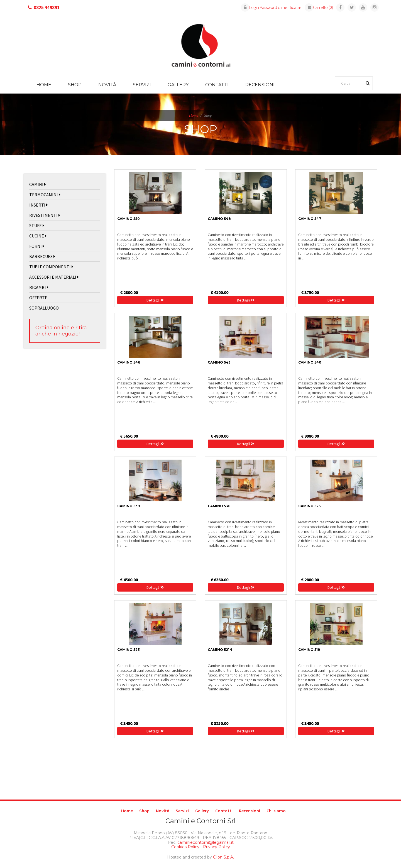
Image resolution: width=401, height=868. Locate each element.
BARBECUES (42, 256)
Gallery (178, 85)
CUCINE (38, 236)
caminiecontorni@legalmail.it (205, 842)
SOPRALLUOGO (44, 308)
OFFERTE (38, 298)
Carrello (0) (319, 7)
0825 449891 (47, 8)
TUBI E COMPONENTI (51, 267)
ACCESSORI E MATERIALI (54, 277)
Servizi (142, 85)
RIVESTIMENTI (45, 215)
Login (250, 7)
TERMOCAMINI (45, 195)
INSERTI (39, 205)
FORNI (37, 246)
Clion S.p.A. (223, 857)
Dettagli (155, 300)
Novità (107, 85)
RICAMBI (39, 287)
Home (44, 85)
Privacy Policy (217, 847)
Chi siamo (276, 811)
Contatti (217, 85)
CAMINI (38, 184)
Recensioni (260, 85)
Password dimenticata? (281, 7)
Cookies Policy (185, 847)
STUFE (37, 225)
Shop (75, 85)
